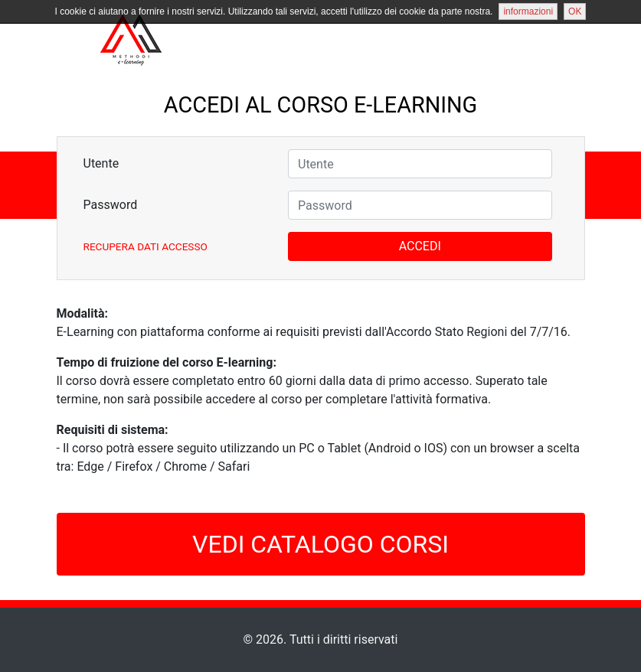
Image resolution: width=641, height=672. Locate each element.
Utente (101, 163)
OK (575, 11)
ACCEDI (420, 246)
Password (111, 205)
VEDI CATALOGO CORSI (320, 544)
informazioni (528, 11)
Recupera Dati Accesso (146, 246)
